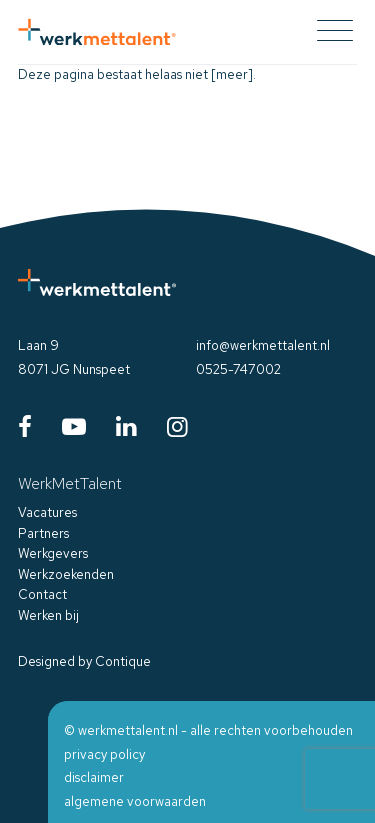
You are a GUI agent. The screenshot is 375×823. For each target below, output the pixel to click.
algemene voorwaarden (135, 801)
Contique (123, 661)
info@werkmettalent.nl (263, 345)
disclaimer (94, 777)
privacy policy (104, 754)
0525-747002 (238, 369)
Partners (43, 533)
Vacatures (47, 512)
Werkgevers (53, 553)
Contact (42, 594)
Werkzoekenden (66, 574)
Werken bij (48, 615)
